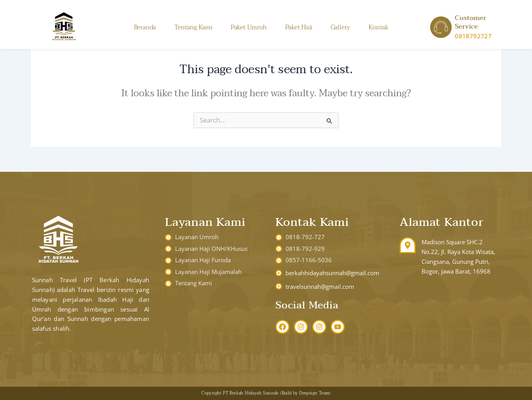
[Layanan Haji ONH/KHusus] (168, 249)
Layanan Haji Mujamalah (208, 272)
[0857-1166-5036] (279, 260)
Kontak (379, 27)
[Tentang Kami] (168, 284)
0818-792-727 (305, 237)
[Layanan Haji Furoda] (168, 260)
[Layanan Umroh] (168, 237)
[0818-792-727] (279, 237)
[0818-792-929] (279, 249)
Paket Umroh (249, 27)
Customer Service (470, 22)
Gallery (341, 27)
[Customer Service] (441, 27)
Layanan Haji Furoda (203, 260)
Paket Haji (299, 27)
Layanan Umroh (197, 237)
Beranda (145, 27)
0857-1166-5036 (309, 260)
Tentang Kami (193, 27)
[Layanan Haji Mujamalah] (168, 272)
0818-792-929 (305, 249)
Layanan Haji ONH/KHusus (211, 249)
